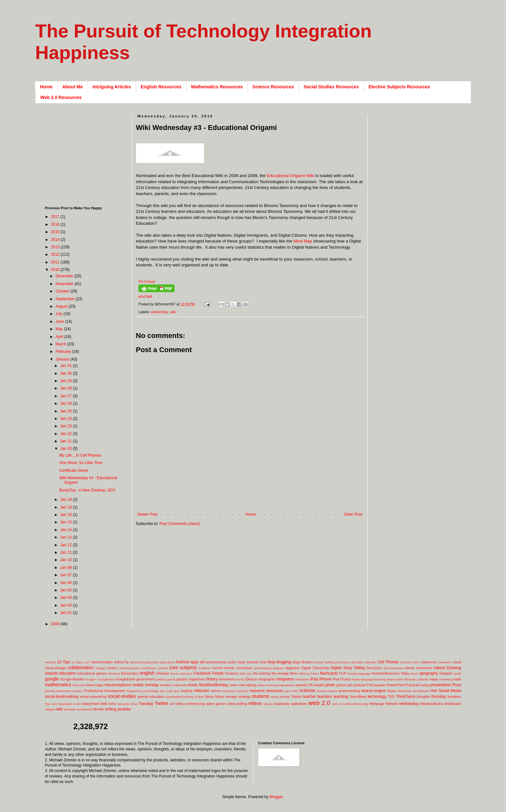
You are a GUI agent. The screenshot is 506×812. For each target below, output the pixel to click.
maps (433, 679)
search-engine (373, 691)
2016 (56, 224)
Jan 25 (66, 411)
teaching (341, 697)
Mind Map (303, 241)
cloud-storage (55, 668)
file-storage (280, 673)
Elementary (130, 673)
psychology (151, 691)
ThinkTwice (406, 697)
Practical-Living (417, 685)
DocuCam (374, 668)
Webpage (377, 704)
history (212, 679)
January (63, 359)
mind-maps (95, 685)
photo (330, 685)
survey (285, 697)
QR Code (166, 691)
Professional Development (104, 691)
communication (130, 668)
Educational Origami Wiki (290, 176)
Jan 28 (66, 388)
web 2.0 (319, 703)
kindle (356, 679)
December (65, 276)
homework (227, 679)
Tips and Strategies (58, 704)
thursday (439, 697)
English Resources (161, 87)
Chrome (406, 662)
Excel (174, 673)
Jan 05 (66, 590)
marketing (446, 679)
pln (350, 685)
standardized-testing (180, 697)
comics (112, 668)
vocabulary (281, 704)
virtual (268, 704)
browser (318, 662)
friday (405, 673)
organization (286, 685)
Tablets (296, 697)
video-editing (237, 704)
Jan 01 (66, 613)
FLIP (343, 673)
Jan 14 (66, 530)
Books (307, 662)
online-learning (267, 685)
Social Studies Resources (331, 87)
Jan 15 (66, 522)
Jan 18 (66, 507)
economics (424, 668)
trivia (134, 704)
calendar (370, 662)
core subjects (183, 668)
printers (78, 691)
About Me (73, 87)
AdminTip (121, 662)
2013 (56, 247)
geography (429, 673)
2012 (56, 254)
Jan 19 (66, 500)
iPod (336, 679)
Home (46, 87)
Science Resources (273, 87)
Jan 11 (66, 552)
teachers (325, 697)
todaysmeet (90, 704)
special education (151, 697)
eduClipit (145, 296)
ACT (87, 662)
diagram (279, 668)
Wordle (98, 709)
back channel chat (252, 662)
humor (240, 679)
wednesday (159, 312)
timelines (455, 697)
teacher (309, 697)
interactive (302, 679)
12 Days (77, 662)
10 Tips (64, 662)
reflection (202, 691)
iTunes (346, 679)
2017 (56, 217)
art (203, 662)
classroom (429, 662)
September (66, 299)
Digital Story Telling (348, 668)
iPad (314, 679)
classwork (445, 662)
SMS (434, 691)
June (60, 322)
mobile (138, 685)
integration (285, 679)
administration (102, 662)
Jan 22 (66, 434)
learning (380, 679)
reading (187, 691)
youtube (124, 709)
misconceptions (118, 685)
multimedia (179, 685)
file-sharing (262, 673)
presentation (440, 685)
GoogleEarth (125, 679)
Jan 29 (66, 381)
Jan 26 (66, 403)
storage (231, 697)
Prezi (457, 685)
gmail (457, 673)
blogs (297, 662)
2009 (56, 624)
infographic (266, 679)
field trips (246, 673)
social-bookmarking (61, 697)
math (457, 679)
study (274, 697)
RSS (295, 691)
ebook (409, 668)
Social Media (450, 691)
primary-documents (58, 691)
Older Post (353, 514)
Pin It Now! (147, 282)
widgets (50, 709)
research (243, 691)
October (63, 291)
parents (302, 685)
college (100, 668)
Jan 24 (66, 419)
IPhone (325, 679)
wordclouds (84, 709)
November (65, 284)
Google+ (91, 679)
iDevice (251, 679)
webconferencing (356, 704)
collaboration (81, 668)
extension (186, 673)
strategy (244, 697)
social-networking (93, 697)
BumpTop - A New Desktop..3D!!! (87, 490)
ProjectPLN (134, 691)
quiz (177, 691)
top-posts (123, 704)
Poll (370, 685)
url (172, 704)
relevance (229, 691)
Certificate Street (73, 470)
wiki (173, 312)
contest (163, 668)
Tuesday (146, 704)
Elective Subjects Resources (399, 87)
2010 (56, 270)
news (233, 685)
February (64, 352)
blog (271, 662)
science (307, 690)
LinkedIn (422, 679)
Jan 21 (66, 441)
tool (104, 704)
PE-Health (316, 685)
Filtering (304, 673)
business (343, 662)
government (145, 679)
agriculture (167, 662)
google (52, 679)
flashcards (329, 673)
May (60, 329)
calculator (357, 662)
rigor (288, 691)
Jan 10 (66, 560)
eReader (163, 673)
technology (377, 697)
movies (165, 685)
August (62, 306)
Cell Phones (388, 662)
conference (149, 668)
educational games (92, 673)
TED (391, 697)
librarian (410, 679)
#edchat (50, 662)
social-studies (122, 696)
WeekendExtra (432, 704)
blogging (283, 662)
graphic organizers (191, 679)
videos (255, 703)
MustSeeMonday (214, 685)
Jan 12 (66, 545)
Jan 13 (66, 537)
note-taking (247, 685)
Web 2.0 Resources (61, 97)
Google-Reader (72, 679)
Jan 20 (66, 449)
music (193, 685)
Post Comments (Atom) (180, 524)
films (294, 673)
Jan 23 (66, 426)
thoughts (423, 697)
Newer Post (147, 514)
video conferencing (190, 704)
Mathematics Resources (217, 87)
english (147, 673)
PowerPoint (395, 685)
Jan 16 (66, 515)
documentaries (393, 668)
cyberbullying (263, 668)
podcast (359, 685)
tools (112, 704)
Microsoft (79, 685)
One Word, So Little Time (81, 463)
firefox (315, 673)
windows (70, 709)
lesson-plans (395, 679)
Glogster (446, 673)
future (415, 673)
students (260, 696)
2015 (56, 232)
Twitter (161, 703)
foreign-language (359, 673)
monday (152, 685)
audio (232, 662)
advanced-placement (144, 662)
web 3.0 (338, 704)
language (367, 679)
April (60, 337)
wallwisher (299, 704)
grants (171, 679)
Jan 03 (66, 605)
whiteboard (453, 704)
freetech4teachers (386, 673)
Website (392, 704)
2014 (56, 240)
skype (392, 691)
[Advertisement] (253, 502)
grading (161, 679)
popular (379, 685)
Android (182, 662)
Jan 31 (66, 366)
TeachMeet (358, 697)
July (60, 314)
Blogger (276, 797)
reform (216, 691)
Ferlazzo (232, 673)
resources (275, 691)
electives (114, 673)
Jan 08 (66, 568)
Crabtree (205, 668)
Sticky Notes (214, 697)
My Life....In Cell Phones (80, 455)
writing (111, 709)
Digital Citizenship (315, 668)
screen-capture (327, 691)
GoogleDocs (106, 679)
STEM (199, 697)
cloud (457, 662)
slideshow (404, 691)
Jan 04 (66, 598)
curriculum (244, 668)
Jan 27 (66, 396)
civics (416, 662)
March (61, 344)
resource (257, 691)
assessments (216, 662)
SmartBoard (420, 691)
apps (195, 662)
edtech (440, 668)
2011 (56, 262)
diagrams (293, 668)
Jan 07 (66, 575)
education (67, 673)
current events (223, 668)
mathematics (58, 685)
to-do (77, 704)
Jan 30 (66, 373)
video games (216, 704)
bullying (330, 662)
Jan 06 (66, 583)
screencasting (349, 691)
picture (341, 685)
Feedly (218, 673)
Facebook (202, 673)
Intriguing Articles (112, 87)
